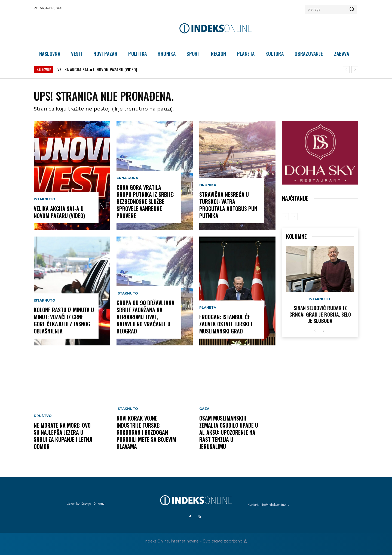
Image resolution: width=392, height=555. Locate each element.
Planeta (208, 308)
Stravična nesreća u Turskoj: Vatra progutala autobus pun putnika (228, 205)
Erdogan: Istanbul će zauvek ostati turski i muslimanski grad (226, 324)
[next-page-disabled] (294, 217)
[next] (355, 70)
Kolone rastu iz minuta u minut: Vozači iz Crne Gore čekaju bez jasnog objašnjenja (64, 320)
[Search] (352, 10)
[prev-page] (285, 217)
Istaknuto (45, 199)
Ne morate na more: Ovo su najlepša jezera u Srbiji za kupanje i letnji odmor (63, 436)
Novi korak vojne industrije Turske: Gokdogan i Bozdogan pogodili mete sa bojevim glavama (146, 432)
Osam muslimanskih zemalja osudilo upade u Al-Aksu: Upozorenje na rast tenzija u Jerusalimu (229, 432)
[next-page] (324, 331)
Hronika (208, 185)
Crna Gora (127, 178)
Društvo (43, 416)
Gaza (204, 409)
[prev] (346, 70)
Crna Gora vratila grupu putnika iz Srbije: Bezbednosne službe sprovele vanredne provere (145, 201)
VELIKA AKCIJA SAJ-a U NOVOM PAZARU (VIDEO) (97, 69)
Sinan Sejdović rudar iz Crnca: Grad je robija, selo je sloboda (320, 314)
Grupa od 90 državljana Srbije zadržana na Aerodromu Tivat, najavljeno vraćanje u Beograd (146, 317)
